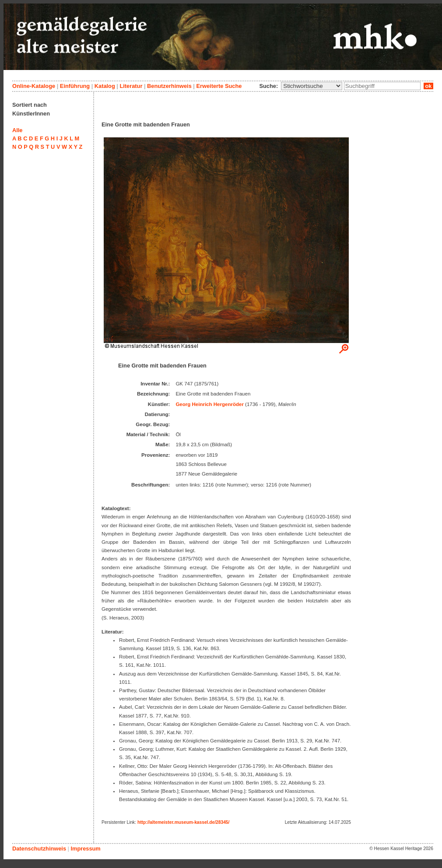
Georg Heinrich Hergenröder (210, 404)
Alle (17, 130)
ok (428, 86)
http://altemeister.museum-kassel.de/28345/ (183, 822)
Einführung (75, 86)
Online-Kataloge (34, 86)
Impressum (85, 849)
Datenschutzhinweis (39, 849)
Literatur (131, 86)
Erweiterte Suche (219, 86)
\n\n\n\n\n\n (312, 86)
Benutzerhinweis (169, 86)
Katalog (105, 86)
